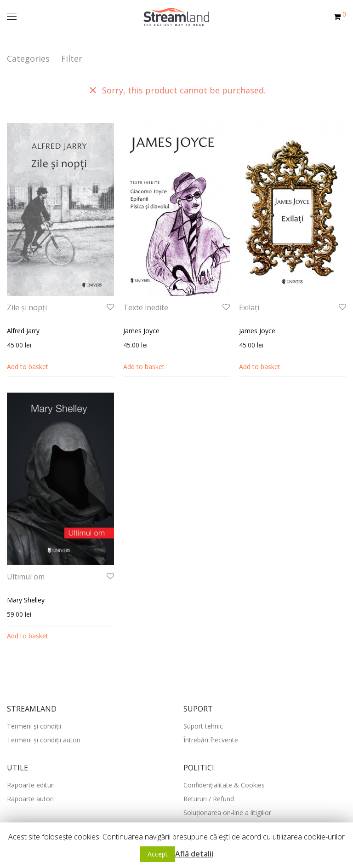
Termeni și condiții (34, 726)
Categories (28, 58)
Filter (72, 58)
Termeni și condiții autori (44, 740)
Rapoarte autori (30, 799)
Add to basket (28, 367)
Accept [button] (158, 854)
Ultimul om (26, 577)
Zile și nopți (27, 307)
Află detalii (194, 854)
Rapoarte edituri (31, 785)
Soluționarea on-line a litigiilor (227, 813)
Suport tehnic (203, 726)
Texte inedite (146, 307)
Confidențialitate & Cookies (224, 785)
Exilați (249, 307)
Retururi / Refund (209, 799)
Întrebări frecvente (211, 740)
